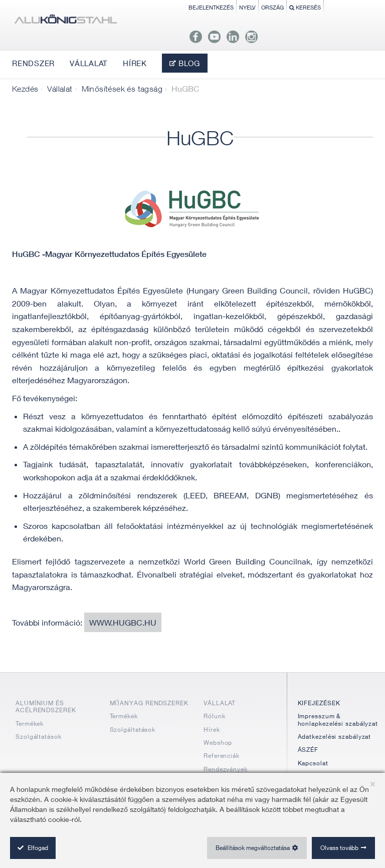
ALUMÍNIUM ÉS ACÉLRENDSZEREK (46, 706)
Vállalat (60, 89)
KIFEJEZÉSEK (319, 703)
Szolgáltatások (39, 737)
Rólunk (214, 716)
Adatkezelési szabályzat (335, 737)
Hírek (212, 730)
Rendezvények (226, 769)
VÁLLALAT (220, 703)
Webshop (218, 743)
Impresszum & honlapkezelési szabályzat (338, 719)
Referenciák (222, 756)
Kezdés (25, 89)
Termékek (30, 724)
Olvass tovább (339, 848)
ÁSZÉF (308, 750)
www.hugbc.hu (123, 622)
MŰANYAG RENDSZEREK (149, 703)
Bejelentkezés (211, 7)
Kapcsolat (313, 763)
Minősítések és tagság (122, 89)
